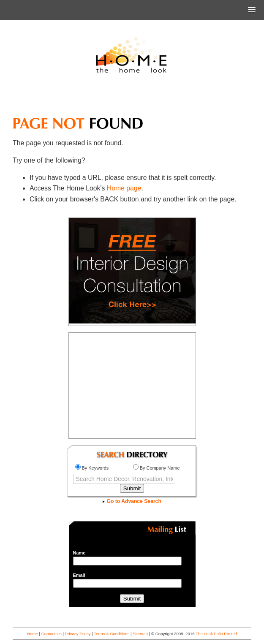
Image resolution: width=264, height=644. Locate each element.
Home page (124, 188)
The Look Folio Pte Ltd (216, 634)
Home (33, 634)
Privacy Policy (78, 634)
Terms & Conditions (112, 634)
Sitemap (140, 634)
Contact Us (52, 634)
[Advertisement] (132, 99)
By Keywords (92, 468)
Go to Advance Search (132, 501)
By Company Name (156, 468)
